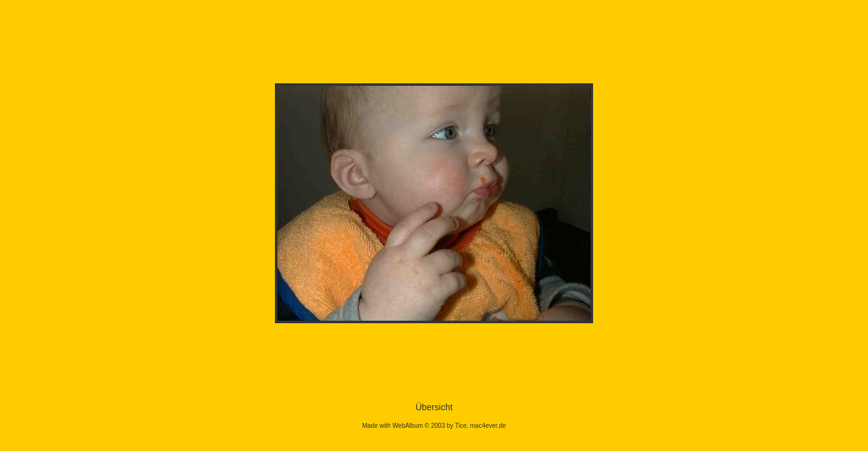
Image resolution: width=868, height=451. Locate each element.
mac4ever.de (488, 426)
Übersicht (434, 407)
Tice (461, 426)
